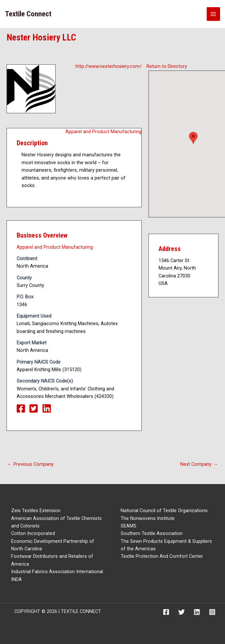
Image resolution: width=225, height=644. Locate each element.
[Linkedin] (197, 612)
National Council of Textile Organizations (164, 510)
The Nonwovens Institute (148, 518)
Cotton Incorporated (33, 533)
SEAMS (129, 526)
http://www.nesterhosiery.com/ (109, 66)
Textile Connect (28, 14)
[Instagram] (212, 612)
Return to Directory (167, 66)
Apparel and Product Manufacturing (104, 132)
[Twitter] (182, 612)
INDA (17, 579)
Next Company (199, 464)
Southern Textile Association (152, 533)
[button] (193, 138)
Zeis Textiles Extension (36, 510)
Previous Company (30, 464)
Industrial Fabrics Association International (57, 572)
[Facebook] (166, 612)
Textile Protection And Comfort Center (162, 556)
